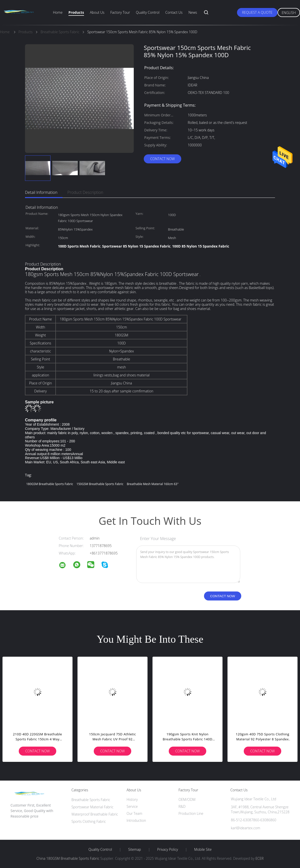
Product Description (85, 192)
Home (58, 12)
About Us (97, 12)
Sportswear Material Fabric (92, 807)
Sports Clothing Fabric (89, 821)
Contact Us (174, 12)
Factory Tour (120, 12)
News (193, 12)
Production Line (191, 813)
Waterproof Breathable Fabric (95, 814)
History (132, 799)
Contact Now (162, 159)
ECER (259, 858)
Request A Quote (257, 12)
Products (76, 12)
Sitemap (135, 850)
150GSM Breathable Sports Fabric (100, 484)
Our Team (134, 813)
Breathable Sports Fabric (91, 800)
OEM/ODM (187, 799)
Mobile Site (203, 850)
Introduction (136, 820)
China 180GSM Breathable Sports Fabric (68, 858)
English (289, 13)
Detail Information (41, 192)
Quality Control (148, 12)
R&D (182, 806)
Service (132, 806)
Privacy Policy (168, 850)
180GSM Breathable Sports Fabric (50, 484)
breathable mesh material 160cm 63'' (153, 484)
